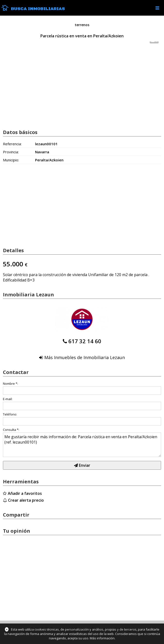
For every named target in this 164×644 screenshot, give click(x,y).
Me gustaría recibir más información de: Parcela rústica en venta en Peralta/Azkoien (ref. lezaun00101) (82, 445)
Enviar (82, 465)
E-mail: (8, 399)
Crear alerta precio (26, 500)
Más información (102, 638)
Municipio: (11, 160)
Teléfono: (10, 414)
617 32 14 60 (85, 341)
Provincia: (11, 152)
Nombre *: (10, 384)
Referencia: (12, 144)
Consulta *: (11, 430)
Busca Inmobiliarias (38, 9)
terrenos (82, 25)
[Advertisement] (82, 86)
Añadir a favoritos (25, 493)
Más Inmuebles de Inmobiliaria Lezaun (85, 357)
